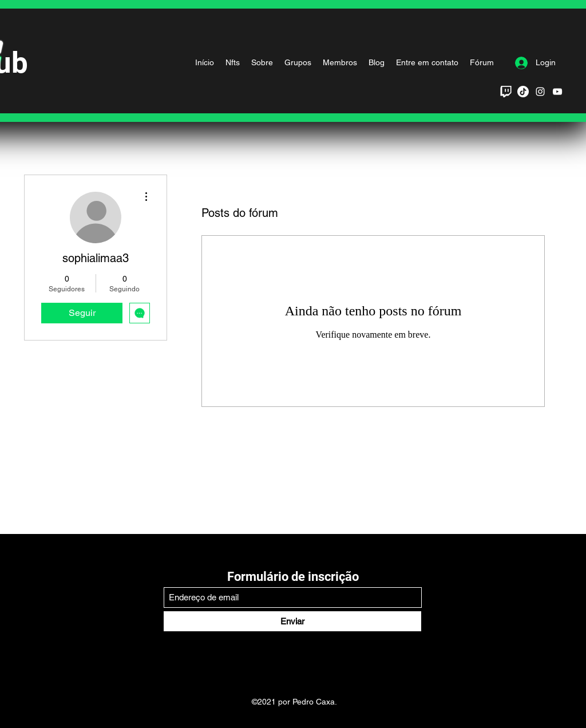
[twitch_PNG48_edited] (506, 92)
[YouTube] (557, 92)
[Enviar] (292, 621)
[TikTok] (523, 92)
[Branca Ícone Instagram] (540, 92)
